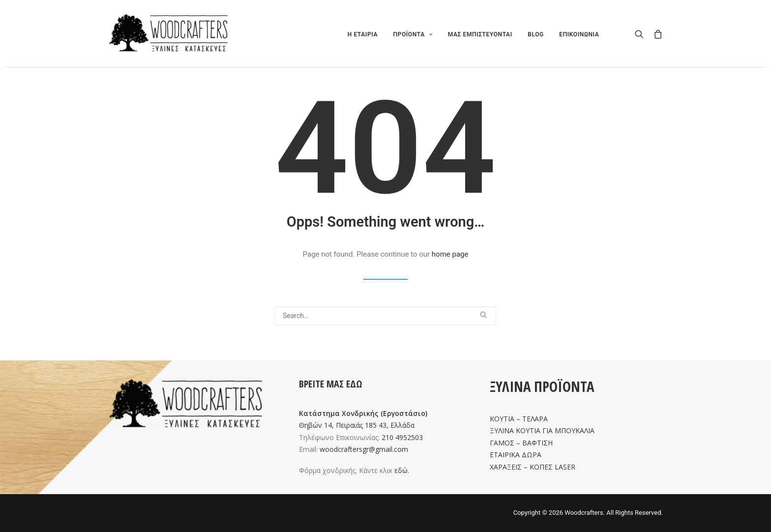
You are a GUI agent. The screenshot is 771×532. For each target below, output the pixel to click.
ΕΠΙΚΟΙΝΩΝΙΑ (579, 34)
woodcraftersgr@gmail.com (364, 449)
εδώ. (402, 470)
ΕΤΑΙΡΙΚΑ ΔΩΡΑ (516, 455)
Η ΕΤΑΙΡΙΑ (363, 34)
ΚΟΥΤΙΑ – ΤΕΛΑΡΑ (519, 419)
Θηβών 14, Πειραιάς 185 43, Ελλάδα (357, 425)
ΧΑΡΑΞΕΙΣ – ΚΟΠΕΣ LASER (533, 467)
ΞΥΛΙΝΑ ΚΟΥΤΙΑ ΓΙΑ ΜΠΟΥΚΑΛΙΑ (542, 430)
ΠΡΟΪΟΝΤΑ (413, 34)
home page (450, 254)
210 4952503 (402, 437)
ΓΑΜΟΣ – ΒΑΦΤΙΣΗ (521, 443)
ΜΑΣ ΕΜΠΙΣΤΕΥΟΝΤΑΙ (480, 34)
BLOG (536, 34)
